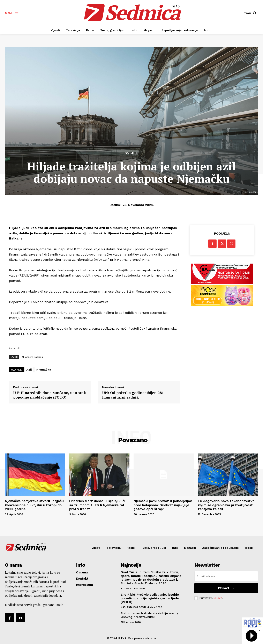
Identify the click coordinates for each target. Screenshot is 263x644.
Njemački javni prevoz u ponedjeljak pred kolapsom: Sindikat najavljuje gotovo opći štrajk (163, 505)
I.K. (18, 348)
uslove (218, 598)
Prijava (226, 588)
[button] (251, 13)
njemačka (44, 370)
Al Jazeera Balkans (32, 357)
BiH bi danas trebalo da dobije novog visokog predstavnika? (149, 615)
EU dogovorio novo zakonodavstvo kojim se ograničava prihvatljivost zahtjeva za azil (226, 505)
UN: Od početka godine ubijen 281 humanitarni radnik (133, 395)
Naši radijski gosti (133, 607)
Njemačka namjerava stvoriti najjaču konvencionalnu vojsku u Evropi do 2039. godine (34, 505)
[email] (226, 576)
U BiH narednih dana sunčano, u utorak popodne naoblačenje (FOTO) (50, 395)
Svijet (131, 153)
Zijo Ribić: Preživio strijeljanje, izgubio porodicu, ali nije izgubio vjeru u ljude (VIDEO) (150, 598)
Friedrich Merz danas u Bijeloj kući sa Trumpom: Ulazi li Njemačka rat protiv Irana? (97, 505)
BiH (123, 622)
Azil (29, 370)
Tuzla (125, 588)
